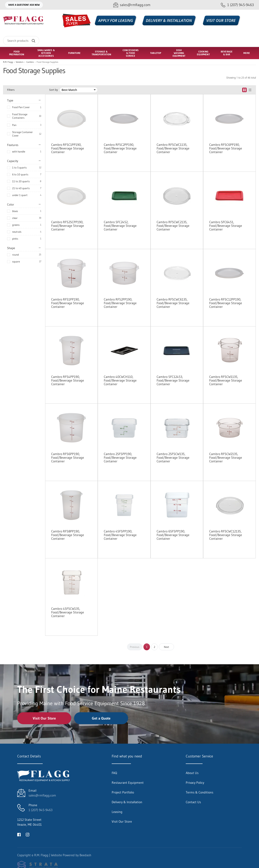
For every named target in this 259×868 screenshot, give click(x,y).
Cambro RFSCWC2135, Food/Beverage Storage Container (173, 226)
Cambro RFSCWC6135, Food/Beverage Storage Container (173, 303)
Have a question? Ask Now (24, 5)
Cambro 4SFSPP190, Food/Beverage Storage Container (120, 535)
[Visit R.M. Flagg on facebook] (19, 834)
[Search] (21, 41)
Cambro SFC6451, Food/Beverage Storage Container (226, 226)
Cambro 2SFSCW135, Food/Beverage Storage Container (173, 457)
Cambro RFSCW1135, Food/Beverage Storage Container (226, 380)
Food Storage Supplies (47, 62)
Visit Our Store (44, 718)
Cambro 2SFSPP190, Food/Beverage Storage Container (120, 457)
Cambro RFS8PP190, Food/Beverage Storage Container (68, 535)
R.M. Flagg (8, 62)
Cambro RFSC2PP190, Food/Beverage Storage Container (120, 148)
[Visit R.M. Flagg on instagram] (28, 834)
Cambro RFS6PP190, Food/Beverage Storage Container (68, 457)
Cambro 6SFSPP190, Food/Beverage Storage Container (173, 535)
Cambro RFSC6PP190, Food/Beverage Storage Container (226, 148)
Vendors (20, 62)
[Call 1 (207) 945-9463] (237, 5)
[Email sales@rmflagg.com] (132, 5)
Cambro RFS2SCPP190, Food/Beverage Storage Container (68, 226)
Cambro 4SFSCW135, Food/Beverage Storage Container (68, 612)
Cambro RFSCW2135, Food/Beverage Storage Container (226, 457)
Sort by (54, 90)
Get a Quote (101, 718)
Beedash (85, 855)
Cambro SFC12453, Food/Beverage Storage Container (173, 380)
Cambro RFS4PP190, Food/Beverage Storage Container (68, 380)
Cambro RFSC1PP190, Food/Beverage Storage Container (68, 148)
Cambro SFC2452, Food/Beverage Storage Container (120, 226)
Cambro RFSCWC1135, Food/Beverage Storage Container (173, 148)
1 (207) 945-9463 (40, 810)
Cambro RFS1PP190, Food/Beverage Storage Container (68, 303)
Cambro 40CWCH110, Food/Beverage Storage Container (120, 380)
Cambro (30, 62)
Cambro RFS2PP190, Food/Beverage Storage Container (120, 303)
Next (167, 647)
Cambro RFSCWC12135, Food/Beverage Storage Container (226, 535)
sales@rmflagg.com (42, 795)
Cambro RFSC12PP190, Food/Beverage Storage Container (226, 303)
